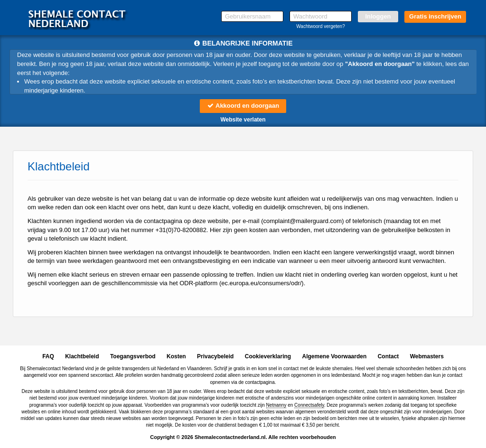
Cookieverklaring (268, 356)
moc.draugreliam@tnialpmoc (303, 221)
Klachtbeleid (82, 356)
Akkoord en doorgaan (243, 106)
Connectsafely (309, 405)
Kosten (176, 356)
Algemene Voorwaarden (334, 356)
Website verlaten (243, 120)
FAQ (48, 356)
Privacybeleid (215, 356)
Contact (388, 356)
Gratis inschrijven (435, 16)
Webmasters (427, 356)
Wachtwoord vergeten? (320, 26)
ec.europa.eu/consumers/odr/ (261, 283)
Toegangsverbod (133, 356)
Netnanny (276, 405)
